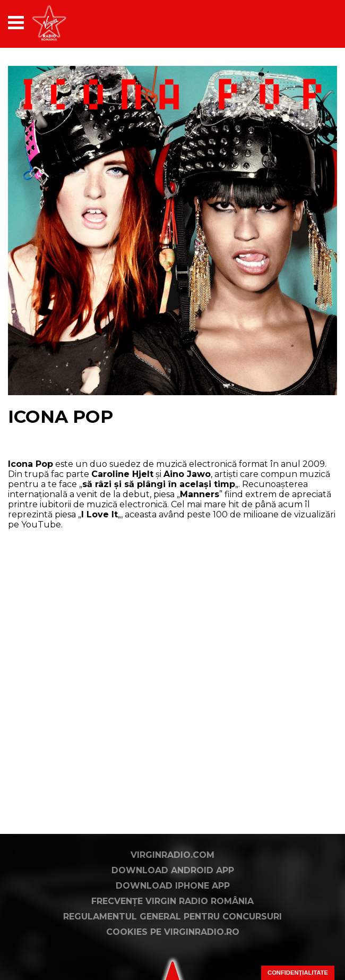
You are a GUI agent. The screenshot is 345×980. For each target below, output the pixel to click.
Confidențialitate (298, 973)
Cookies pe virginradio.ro (173, 932)
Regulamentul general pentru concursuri (172, 917)
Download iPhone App (173, 886)
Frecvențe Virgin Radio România (172, 901)
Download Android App (173, 870)
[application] (310, 23)
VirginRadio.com (172, 855)
